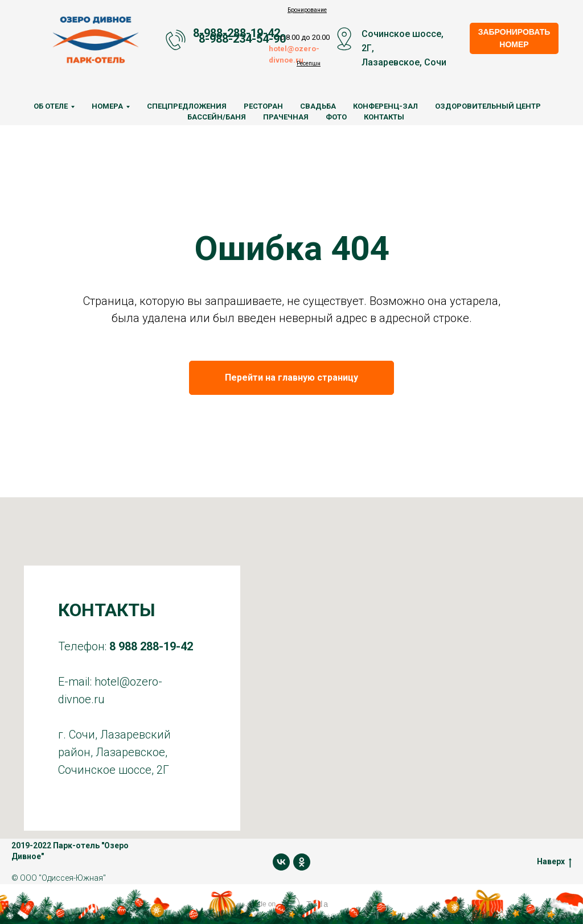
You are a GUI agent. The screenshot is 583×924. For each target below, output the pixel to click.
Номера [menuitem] (107, 106)
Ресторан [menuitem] (263, 106)
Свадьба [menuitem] (318, 106)
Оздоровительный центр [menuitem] (488, 106)
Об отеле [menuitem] (51, 106)
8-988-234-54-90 (242, 39)
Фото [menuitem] (336, 117)
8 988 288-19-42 (151, 646)
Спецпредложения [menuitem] (187, 106)
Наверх (554, 861)
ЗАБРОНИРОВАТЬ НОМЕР (514, 38)
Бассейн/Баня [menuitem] (217, 117)
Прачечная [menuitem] (286, 117)
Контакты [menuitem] (384, 117)
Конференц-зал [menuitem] (385, 106)
